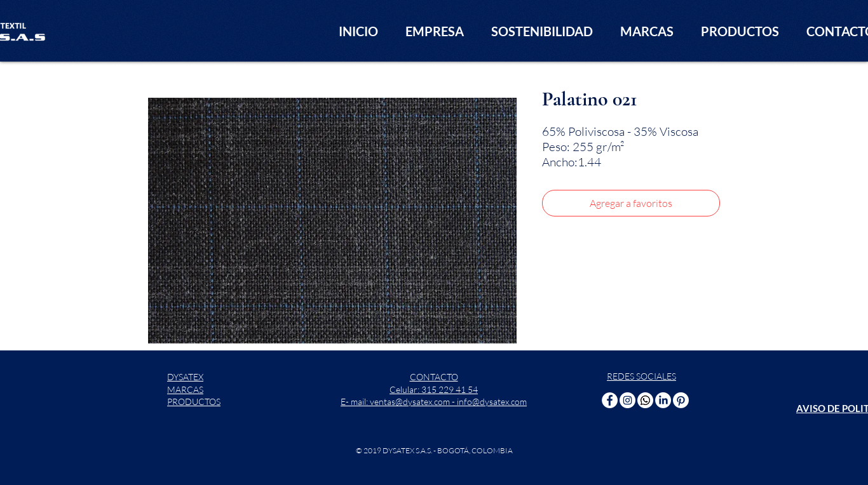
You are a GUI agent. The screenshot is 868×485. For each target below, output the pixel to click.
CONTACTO (434, 377)
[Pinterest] (681, 400)
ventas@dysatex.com (410, 402)
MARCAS (185, 389)
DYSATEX (185, 377)
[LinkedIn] (663, 400)
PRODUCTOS (194, 402)
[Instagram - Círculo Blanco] (627, 400)
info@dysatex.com (492, 402)
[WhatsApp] (645, 400)
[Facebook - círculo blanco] (610, 400)
